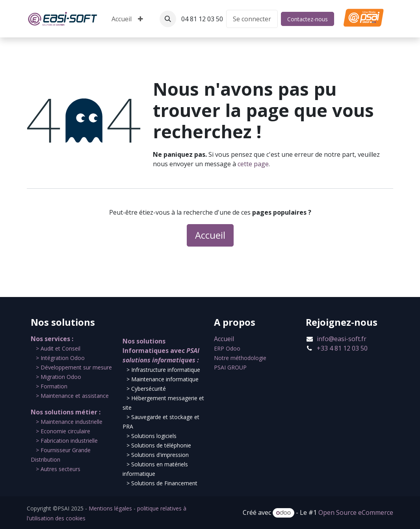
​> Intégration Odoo (60, 358)
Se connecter (252, 19)
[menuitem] (122, 19)
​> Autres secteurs (58, 469)
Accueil (210, 235)
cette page (253, 164)
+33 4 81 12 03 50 (342, 348)
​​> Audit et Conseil (58, 348)
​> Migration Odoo (59, 377)
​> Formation (52, 386)
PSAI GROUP (230, 367)
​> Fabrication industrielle (67, 441)
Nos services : (52, 339)
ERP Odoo (227, 348)
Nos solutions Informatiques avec (162, 351)
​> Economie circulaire (63, 431)
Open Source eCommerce (356, 512)
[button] (168, 19)
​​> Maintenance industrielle (69, 422)
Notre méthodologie (240, 358)
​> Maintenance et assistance (72, 396)
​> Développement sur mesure (74, 367)
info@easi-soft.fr (342, 339)
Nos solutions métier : (66, 412)
